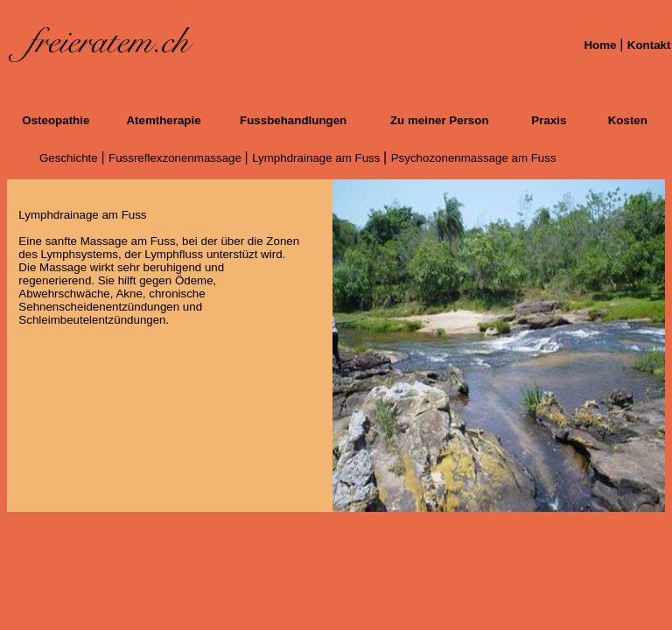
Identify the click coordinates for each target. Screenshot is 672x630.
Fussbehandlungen (293, 120)
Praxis (549, 120)
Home (602, 45)
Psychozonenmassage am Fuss (474, 158)
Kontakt (649, 45)
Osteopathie (56, 120)
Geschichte (70, 158)
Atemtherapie (163, 120)
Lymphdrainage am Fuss (318, 158)
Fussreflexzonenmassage (177, 158)
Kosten (628, 120)
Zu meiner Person (440, 120)
